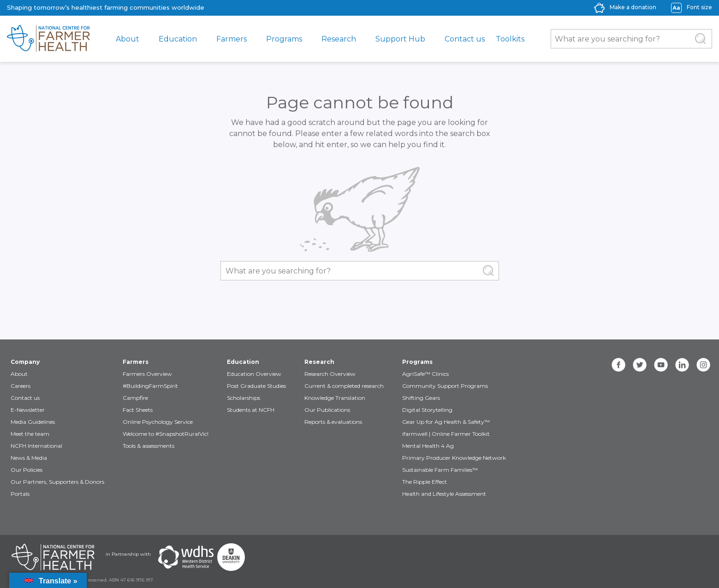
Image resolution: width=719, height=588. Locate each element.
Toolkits (510, 39)
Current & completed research (344, 386)
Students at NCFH (251, 410)
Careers (21, 386)
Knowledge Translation (335, 398)
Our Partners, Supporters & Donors (57, 482)
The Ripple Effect (425, 482)
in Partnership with (128, 554)
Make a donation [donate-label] (633, 7)
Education (178, 39)
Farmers (232, 39)
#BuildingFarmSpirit (150, 386)
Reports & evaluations (333, 422)
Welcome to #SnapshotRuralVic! (166, 434)
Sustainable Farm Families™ (440, 470)
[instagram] (703, 365)
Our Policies (27, 470)
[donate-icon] (599, 7)
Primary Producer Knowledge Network (454, 458)
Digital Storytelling (427, 410)
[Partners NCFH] (53, 557)
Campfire (135, 398)
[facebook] (618, 365)
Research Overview (330, 374)
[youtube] (661, 365)
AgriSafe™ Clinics (425, 374)
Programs (284, 39)
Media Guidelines (33, 422)
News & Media (29, 458)
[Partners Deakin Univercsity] (231, 557)
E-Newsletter (28, 410)
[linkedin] (682, 365)
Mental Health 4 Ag (428, 446)
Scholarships (244, 398)
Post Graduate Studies (256, 386)
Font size (699, 7)
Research (339, 39)
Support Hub (400, 39)
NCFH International (36, 446)
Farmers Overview (147, 374)
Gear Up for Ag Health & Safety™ (446, 422)
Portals (20, 494)
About (128, 39)
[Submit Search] (701, 39)
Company (25, 362)
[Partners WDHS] (186, 557)
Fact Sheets (138, 410)
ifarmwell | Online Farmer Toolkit (446, 434)
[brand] (48, 39)
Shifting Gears (421, 398)
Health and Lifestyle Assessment (444, 494)
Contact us (465, 39)
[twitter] (640, 365)
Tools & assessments (149, 446)
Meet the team (30, 434)
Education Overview (254, 374)
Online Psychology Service (158, 422)
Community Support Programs (445, 386)
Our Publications (327, 410)
